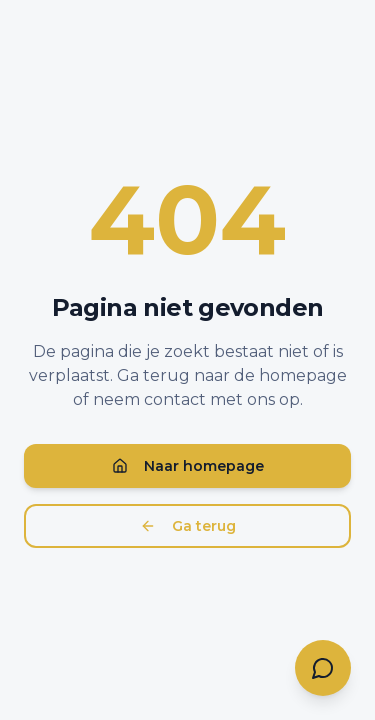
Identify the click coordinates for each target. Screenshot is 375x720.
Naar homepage (188, 466)
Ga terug (188, 526)
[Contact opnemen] (323, 668)
